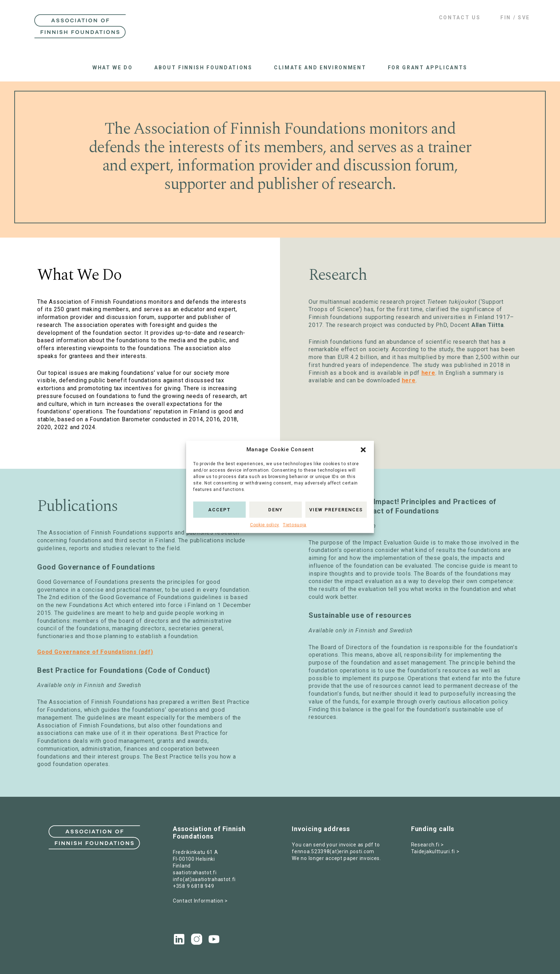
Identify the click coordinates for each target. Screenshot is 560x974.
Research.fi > (427, 845)
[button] (363, 450)
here (428, 373)
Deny (276, 509)
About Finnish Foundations (203, 68)
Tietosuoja (295, 525)
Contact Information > (200, 901)
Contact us (460, 18)
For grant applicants (428, 68)
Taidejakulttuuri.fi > (435, 851)
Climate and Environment (320, 68)
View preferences (336, 509)
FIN (506, 18)
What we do (113, 68)
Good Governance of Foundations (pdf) (95, 652)
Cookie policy (265, 525)
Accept (219, 509)
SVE (524, 18)
